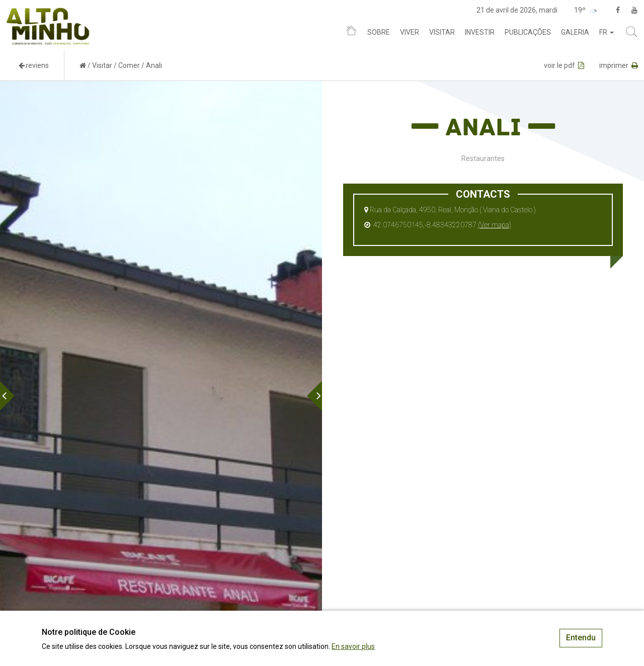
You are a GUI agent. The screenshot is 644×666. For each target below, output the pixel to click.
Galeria (575, 32)
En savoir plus (353, 646)
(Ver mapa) (495, 225)
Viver (410, 32)
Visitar (442, 32)
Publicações (528, 32)
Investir (480, 32)
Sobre (379, 32)
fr (607, 32)
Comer (129, 65)
